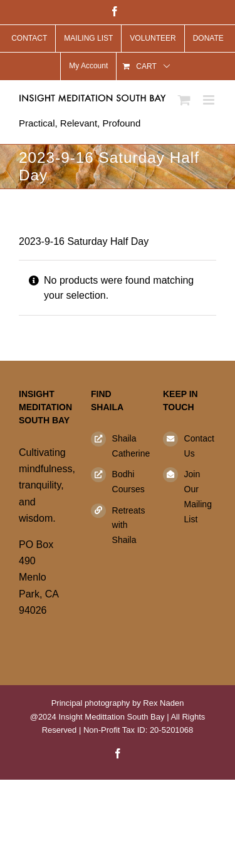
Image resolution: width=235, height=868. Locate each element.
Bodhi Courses (128, 482)
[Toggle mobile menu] (210, 100)
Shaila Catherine (128, 446)
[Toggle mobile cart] (184, 100)
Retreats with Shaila (128, 525)
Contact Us (199, 446)
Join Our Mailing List (198, 496)
